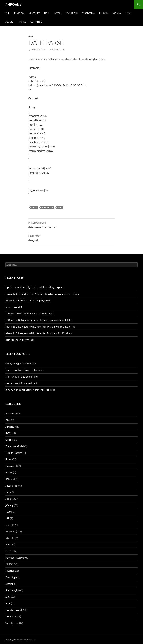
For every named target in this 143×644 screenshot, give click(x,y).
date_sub (71, 238)
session (10, 584)
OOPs (9, 551)
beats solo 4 (12, 370)
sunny (9, 363)
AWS (8, 433)
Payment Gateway (16, 558)
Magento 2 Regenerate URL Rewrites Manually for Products (39, 333)
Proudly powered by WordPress (21, 640)
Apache (10, 427)
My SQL (58, 13)
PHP (7, 13)
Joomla (117, 13)
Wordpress (12, 623)
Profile (22, 22)
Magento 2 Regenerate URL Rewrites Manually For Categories (40, 327)
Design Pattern (14, 453)
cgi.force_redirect (26, 363)
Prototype (11, 577)
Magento (19, 13)
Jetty (8, 492)
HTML (47, 13)
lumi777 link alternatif (18, 390)
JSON (9, 512)
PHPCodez (13, 4)
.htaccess (11, 413)
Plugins (103, 13)
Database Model (15, 446)
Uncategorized (14, 610)
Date (34, 207)
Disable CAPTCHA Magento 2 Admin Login (30, 313)
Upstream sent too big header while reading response (35, 287)
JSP (7, 518)
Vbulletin (11, 616)
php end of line (29, 377)
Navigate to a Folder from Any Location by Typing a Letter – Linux (42, 294)
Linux (128, 13)
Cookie (9, 440)
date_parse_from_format (71, 225)
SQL (8, 597)
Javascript (34, 13)
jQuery (9, 22)
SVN (8, 603)
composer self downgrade (20, 340)
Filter (9, 459)
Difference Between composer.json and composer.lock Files (39, 320)
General (10, 466)
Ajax (8, 420)
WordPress (88, 13)
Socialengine (13, 590)
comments (36, 22)
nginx (9, 544)
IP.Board (10, 479)
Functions (72, 13)
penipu (9, 383)
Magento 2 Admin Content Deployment (28, 300)
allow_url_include (33, 370)
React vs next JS (14, 307)
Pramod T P (58, 50)
